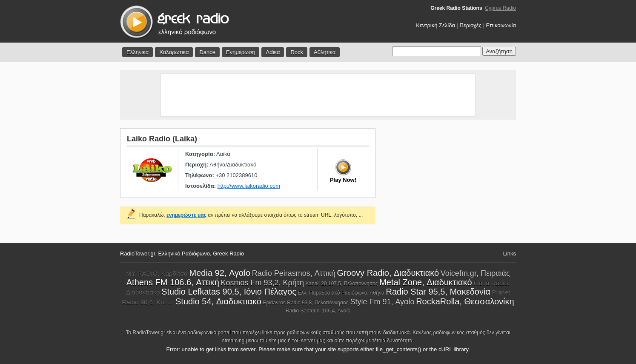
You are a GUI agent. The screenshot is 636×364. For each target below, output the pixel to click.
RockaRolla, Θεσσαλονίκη (465, 301)
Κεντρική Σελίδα (435, 25)
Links (510, 254)
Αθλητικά (325, 52)
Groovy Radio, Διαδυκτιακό (388, 273)
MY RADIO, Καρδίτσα (157, 274)
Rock (297, 52)
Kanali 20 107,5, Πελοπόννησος (342, 284)
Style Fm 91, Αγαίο (382, 302)
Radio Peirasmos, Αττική (294, 273)
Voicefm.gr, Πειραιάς (475, 273)
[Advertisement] (318, 95)
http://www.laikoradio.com (249, 186)
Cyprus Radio (500, 8)
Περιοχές (471, 25)
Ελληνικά (138, 52)
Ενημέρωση (241, 52)
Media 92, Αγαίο (220, 273)
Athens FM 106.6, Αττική (173, 282)
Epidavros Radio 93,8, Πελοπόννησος (306, 303)
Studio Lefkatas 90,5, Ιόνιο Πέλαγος (229, 292)
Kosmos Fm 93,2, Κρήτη (262, 283)
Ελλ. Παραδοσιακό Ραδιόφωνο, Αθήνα (341, 293)
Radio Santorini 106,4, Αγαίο (318, 311)
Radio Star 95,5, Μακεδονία (438, 292)
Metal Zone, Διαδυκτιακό (425, 282)
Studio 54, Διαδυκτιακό (218, 301)
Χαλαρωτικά (174, 52)
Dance (207, 52)
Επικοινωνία (501, 25)
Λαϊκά (273, 52)
